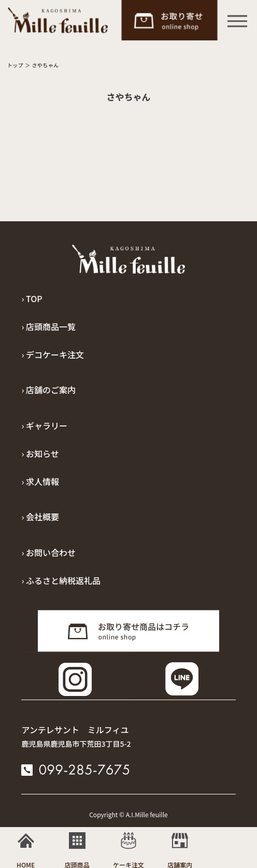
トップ (16, 65)
